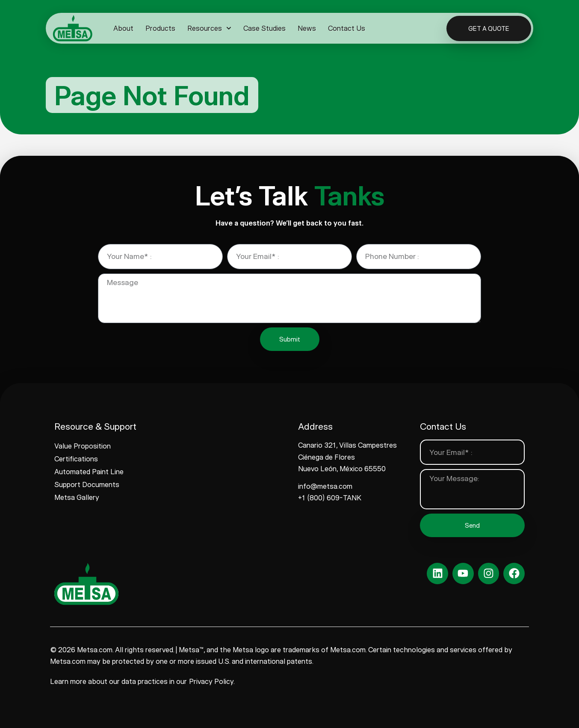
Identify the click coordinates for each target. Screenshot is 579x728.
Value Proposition (83, 446)
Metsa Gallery (77, 497)
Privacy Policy (211, 681)
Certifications (76, 459)
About (123, 28)
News (307, 28)
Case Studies (264, 28)
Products (160, 28)
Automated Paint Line (89, 472)
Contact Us (347, 28)
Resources (209, 28)
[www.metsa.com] (72, 28)
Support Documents (87, 484)
